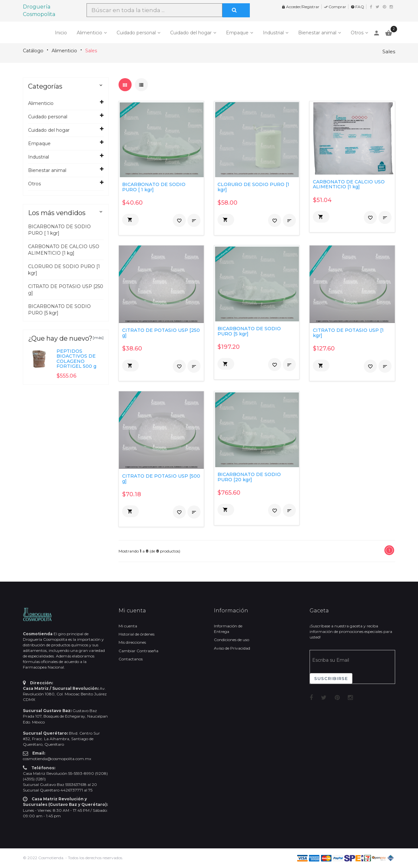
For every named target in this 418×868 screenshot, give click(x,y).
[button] (130, 220)
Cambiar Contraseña (138, 651)
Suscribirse (331, 678)
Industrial (273, 33)
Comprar (335, 7)
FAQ (357, 7)
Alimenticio (89, 33)
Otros (357, 33)
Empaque (237, 33)
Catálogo (33, 51)
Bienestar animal (317, 33)
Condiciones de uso (232, 640)
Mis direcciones (132, 642)
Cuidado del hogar (191, 33)
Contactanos (131, 659)
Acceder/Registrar (300, 7)
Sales (91, 51)
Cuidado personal (136, 33)
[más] (98, 338)
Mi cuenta (128, 626)
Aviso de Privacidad (232, 648)
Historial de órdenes (137, 634)
